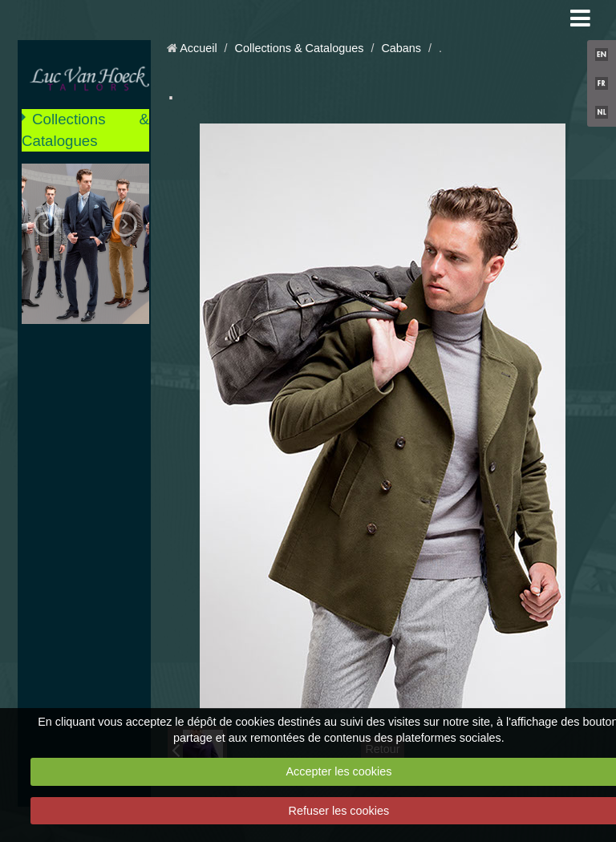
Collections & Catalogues (85, 130)
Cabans (401, 48)
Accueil (198, 48)
